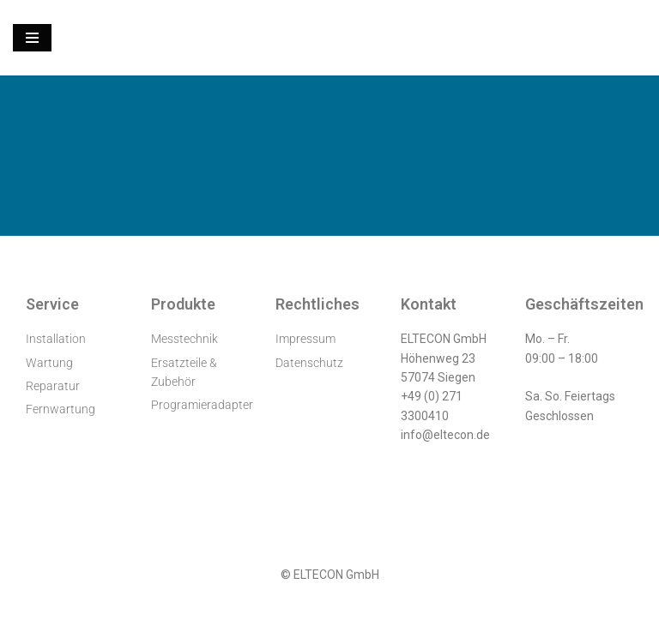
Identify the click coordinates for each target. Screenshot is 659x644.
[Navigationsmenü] (32, 38)
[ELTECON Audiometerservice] (329, 38)
